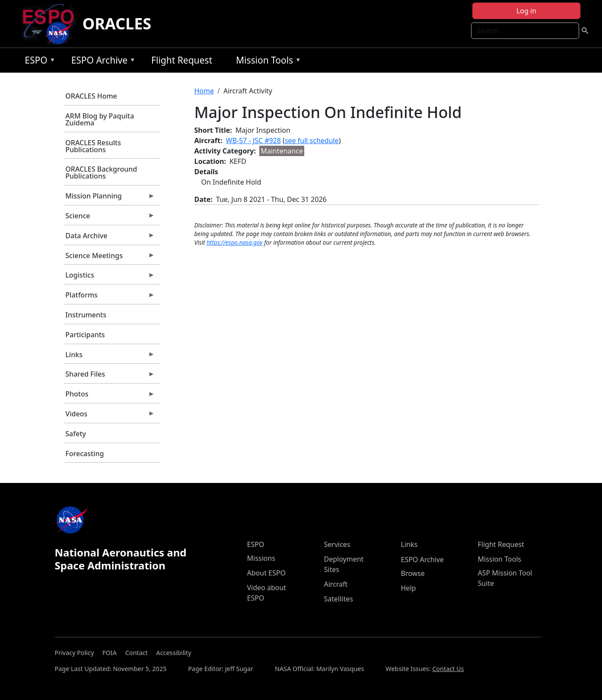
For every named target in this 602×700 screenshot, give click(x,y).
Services (337, 544)
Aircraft (336, 584)
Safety (75, 434)
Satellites (339, 599)
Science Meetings (109, 258)
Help (409, 588)
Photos (109, 396)
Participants (85, 335)
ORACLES (117, 24)
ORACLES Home (91, 96)
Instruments (86, 315)
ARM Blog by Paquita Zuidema (100, 119)
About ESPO (266, 573)
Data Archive (109, 238)
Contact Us (448, 669)
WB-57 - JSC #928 (253, 141)
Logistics (109, 277)
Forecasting (84, 454)
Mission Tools (266, 62)
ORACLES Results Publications (93, 146)
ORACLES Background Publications (101, 173)
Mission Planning (109, 198)
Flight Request (182, 60)
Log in (526, 11)
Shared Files (109, 376)
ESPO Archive (101, 62)
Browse (413, 573)
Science (109, 218)
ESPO (38, 62)
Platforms (109, 297)
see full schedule (312, 141)
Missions (261, 558)
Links (109, 357)
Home (204, 91)
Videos (109, 416)
